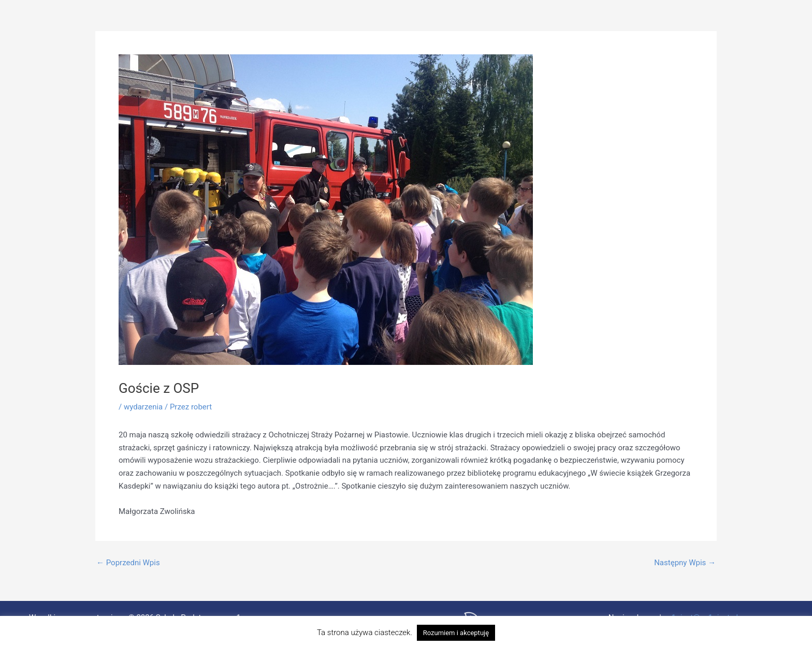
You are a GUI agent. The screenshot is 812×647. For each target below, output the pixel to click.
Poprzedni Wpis (128, 563)
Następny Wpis (685, 563)
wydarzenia (143, 407)
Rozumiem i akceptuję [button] (456, 633)
